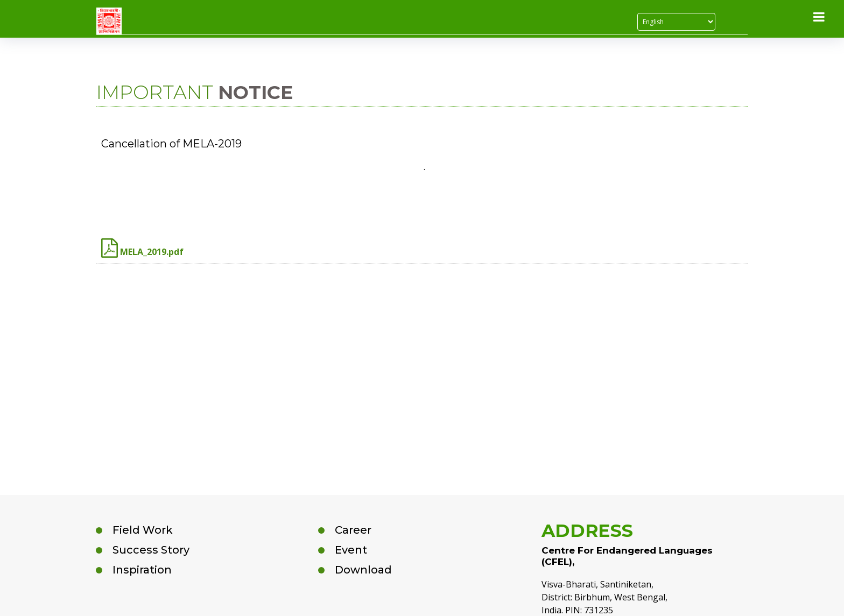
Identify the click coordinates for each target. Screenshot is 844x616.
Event (351, 550)
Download (363, 570)
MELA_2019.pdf (142, 248)
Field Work (143, 530)
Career (353, 530)
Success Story (151, 550)
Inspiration (142, 570)
